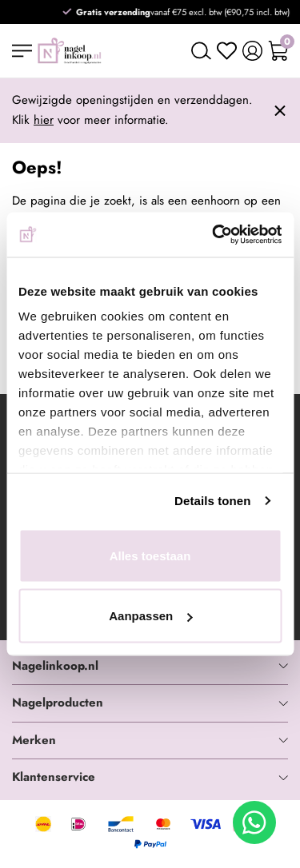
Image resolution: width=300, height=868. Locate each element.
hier (44, 120)
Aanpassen (150, 616)
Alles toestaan (150, 555)
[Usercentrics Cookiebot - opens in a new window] (214, 235)
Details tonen (212, 501)
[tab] (150, 667)
